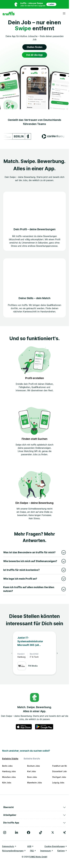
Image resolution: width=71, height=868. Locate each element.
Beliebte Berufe (32, 759)
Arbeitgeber (34, 815)
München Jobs (9, 777)
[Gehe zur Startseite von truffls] (9, 14)
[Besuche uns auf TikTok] (41, 832)
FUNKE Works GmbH (38, 857)
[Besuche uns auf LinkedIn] (17, 832)
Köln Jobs (7, 783)
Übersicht (34, 807)
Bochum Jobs (34, 766)
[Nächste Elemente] (57, 653)
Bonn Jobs (32, 777)
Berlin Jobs (7, 766)
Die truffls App (34, 823)
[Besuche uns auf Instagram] (5, 832)
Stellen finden (35, 47)
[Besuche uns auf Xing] (65, 832)
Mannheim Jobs (35, 783)
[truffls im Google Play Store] (44, 727)
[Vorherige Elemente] (12, 653)
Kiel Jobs (32, 771)
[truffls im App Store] (24, 727)
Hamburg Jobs (9, 771)
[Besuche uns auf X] (53, 832)
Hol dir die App (34, 55)
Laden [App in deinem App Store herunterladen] (51, 4)
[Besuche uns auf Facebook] (29, 832)
